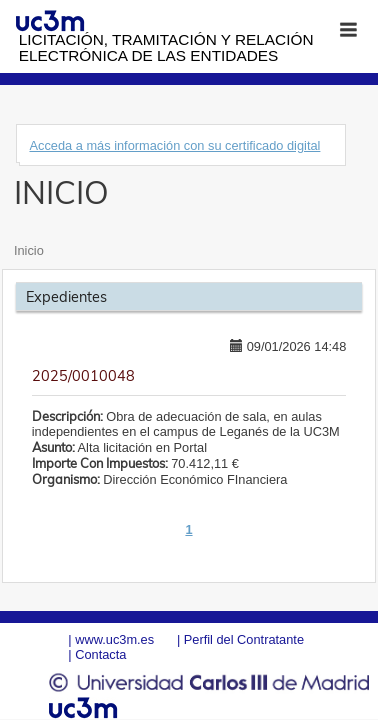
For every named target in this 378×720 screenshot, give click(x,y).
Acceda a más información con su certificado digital (174, 145)
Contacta (100, 654)
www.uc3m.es (114, 639)
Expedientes (66, 297)
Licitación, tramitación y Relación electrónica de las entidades (166, 47)
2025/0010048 (83, 376)
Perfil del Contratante (244, 639)
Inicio (29, 250)
